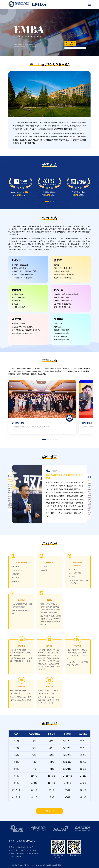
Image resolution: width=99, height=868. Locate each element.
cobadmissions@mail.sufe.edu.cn (27, 853)
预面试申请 (49, 811)
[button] (47, 201)
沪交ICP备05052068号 (38, 865)
